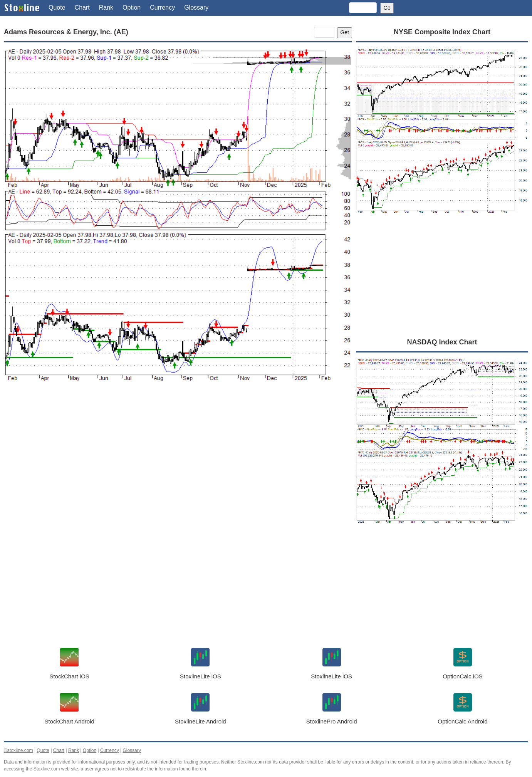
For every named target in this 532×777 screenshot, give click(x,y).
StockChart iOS (69, 676)
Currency (162, 8)
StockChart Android (70, 721)
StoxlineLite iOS (201, 676)
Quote (57, 8)
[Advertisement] (178, 465)
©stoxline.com (18, 750)
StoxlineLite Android (201, 721)
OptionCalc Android (462, 721)
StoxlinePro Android (332, 721)
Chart (82, 8)
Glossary (196, 8)
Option (132, 8)
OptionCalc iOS (462, 676)
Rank (106, 8)
